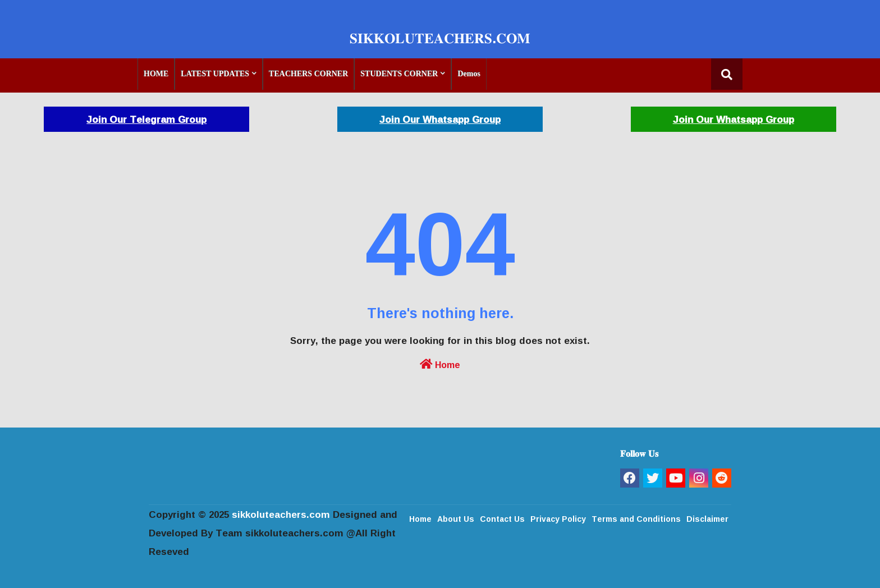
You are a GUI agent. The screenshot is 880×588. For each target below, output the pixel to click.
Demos (469, 74)
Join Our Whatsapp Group (440, 119)
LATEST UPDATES (215, 74)
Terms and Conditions (636, 518)
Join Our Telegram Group (146, 119)
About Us (456, 518)
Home (440, 364)
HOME (156, 74)
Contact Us (502, 518)
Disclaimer (707, 518)
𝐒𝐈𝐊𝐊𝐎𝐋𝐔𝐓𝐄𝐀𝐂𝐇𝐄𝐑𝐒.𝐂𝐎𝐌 (440, 38)
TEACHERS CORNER (308, 74)
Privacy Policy (558, 518)
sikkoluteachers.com (281, 514)
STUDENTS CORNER (399, 74)
